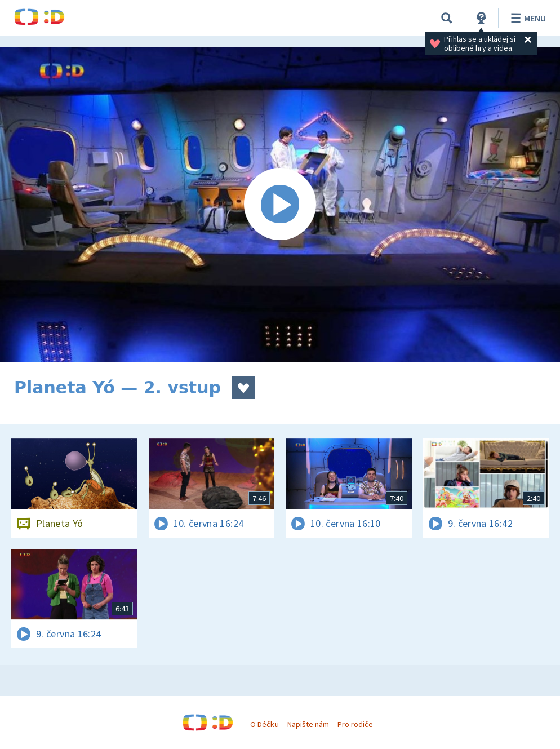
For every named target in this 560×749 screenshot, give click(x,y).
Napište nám (308, 724)
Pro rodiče (355, 724)
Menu (526, 18)
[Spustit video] (280, 205)
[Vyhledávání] (447, 18)
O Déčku (264, 724)
